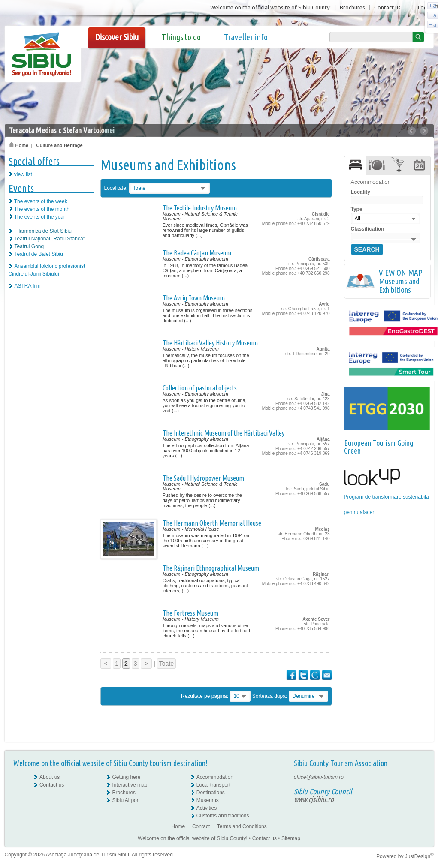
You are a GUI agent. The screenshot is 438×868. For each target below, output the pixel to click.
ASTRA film (28, 286)
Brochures (352, 7)
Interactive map (130, 785)
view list (23, 174)
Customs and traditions (223, 816)
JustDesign (419, 856)
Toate (166, 664)
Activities (207, 808)
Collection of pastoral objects (200, 388)
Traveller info (246, 37)
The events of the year (40, 217)
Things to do (181, 37)
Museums (208, 800)
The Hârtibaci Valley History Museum (210, 343)
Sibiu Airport (126, 800)
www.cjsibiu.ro (314, 799)
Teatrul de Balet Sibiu (39, 254)
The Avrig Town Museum (194, 298)
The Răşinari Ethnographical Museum (211, 568)
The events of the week (41, 201)
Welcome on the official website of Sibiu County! (270, 7)
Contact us (387, 7)
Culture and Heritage (59, 145)
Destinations (211, 793)
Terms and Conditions (242, 826)
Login (425, 7)
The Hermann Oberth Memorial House (212, 523)
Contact (201, 826)
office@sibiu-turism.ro (319, 777)
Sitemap (291, 838)
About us (50, 777)
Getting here (126, 777)
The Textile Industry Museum (200, 208)
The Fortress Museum (190, 613)
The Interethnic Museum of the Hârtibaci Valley (224, 433)
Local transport (213, 785)
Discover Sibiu (117, 37)
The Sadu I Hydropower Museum (203, 478)
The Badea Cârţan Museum (197, 253)
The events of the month (42, 209)
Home (19, 145)
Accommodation (215, 777)
